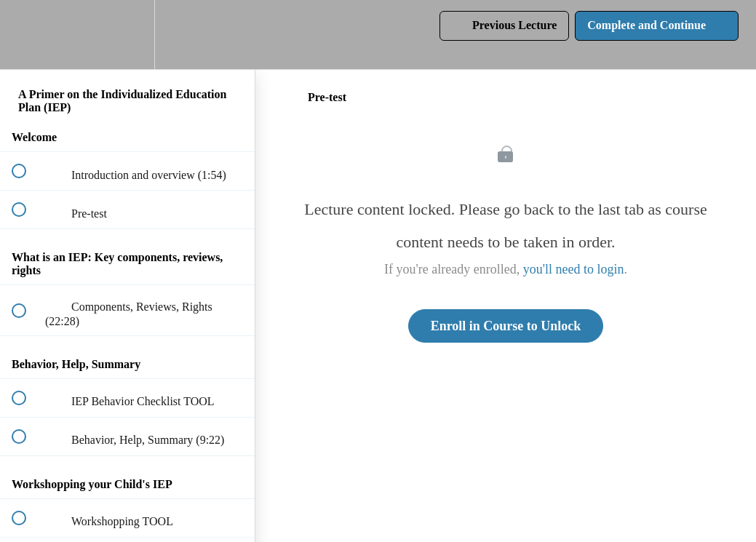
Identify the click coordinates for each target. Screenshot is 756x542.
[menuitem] (127, 35)
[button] (27, 35)
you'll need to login (574, 269)
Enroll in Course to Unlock (506, 326)
